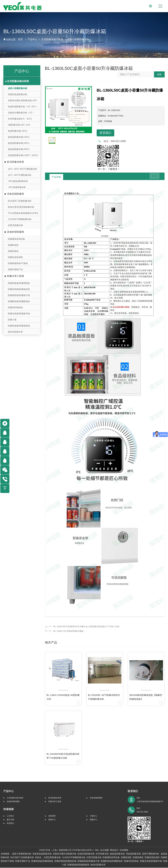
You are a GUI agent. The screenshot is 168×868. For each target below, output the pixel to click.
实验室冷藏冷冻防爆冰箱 (65, 854)
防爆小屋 (12, 320)
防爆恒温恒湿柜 (15, 257)
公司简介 (10, 816)
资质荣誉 (52, 816)
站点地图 (105, 850)
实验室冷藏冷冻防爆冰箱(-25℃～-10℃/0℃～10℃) (23, 101)
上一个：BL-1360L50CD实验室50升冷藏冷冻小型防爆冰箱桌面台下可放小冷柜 (82, 627)
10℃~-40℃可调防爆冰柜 (20, 175)
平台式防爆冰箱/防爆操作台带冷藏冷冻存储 (23, 214)
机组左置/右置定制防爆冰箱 (21, 207)
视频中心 (93, 820)
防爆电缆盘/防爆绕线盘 (19, 283)
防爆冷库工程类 (16, 276)
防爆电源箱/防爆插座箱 (19, 326)
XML (97, 850)
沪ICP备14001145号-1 (83, 850)
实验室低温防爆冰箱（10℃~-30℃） (17, 95)
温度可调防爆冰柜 (151, 854)
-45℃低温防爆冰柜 (17, 187)
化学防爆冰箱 (102, 854)
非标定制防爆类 (16, 194)
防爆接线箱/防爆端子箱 (19, 295)
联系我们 (106, 133)
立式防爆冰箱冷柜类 (52, 39)
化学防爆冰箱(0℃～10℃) (20, 119)
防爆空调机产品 (15, 269)
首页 (20, 39)
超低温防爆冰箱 (117, 854)
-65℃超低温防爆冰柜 (18, 181)
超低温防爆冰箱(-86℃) (19, 149)
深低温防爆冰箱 (133, 854)
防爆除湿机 (13, 245)
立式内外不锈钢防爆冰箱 (20, 219)
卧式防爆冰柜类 (16, 162)
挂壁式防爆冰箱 (15, 225)
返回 (153, 177)
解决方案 (10, 820)
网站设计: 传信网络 (119, 850)
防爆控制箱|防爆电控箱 (19, 289)
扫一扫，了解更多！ (108, 169)
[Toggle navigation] (160, 6)
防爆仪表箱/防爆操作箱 (19, 314)
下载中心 (93, 816)
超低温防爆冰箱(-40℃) (19, 137)
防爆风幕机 (13, 251)
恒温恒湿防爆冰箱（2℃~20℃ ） (23, 107)
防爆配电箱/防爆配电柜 (19, 301)
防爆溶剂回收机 (15, 307)
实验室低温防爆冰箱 (42, 854)
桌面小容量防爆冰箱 (78, 39)
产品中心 (32, 39)
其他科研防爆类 (16, 232)
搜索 (159, 74)
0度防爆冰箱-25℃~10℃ (19, 125)
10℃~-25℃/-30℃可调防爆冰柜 (22, 169)
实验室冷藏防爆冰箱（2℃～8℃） (21, 113)
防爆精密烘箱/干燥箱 (18, 263)
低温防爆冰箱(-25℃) (18, 131)
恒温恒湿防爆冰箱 (86, 854)
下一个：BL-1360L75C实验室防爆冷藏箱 (64, 631)
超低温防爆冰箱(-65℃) (19, 143)
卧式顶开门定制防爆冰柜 (20, 201)
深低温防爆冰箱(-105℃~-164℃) (23, 155)
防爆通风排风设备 (16, 239)
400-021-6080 (118, 141)
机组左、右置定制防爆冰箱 (48, 858)
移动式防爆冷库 (15, 332)
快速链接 (9, 809)
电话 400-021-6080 (142, 810)
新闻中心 (52, 820)
